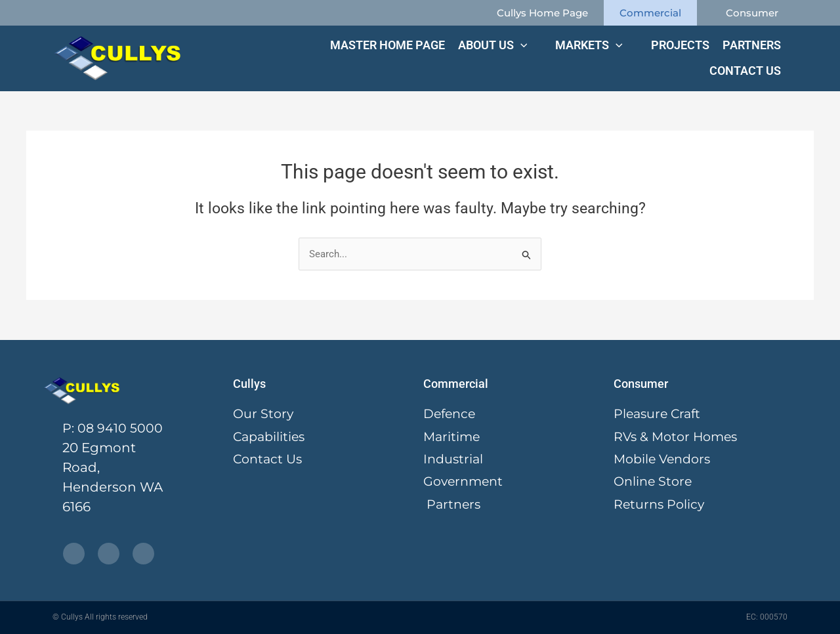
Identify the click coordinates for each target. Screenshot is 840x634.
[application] (520, 45)
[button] (500, 45)
